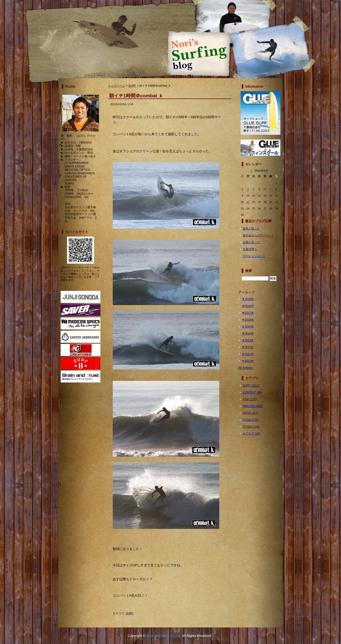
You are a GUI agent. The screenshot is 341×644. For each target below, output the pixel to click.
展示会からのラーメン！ (258, 235)
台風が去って (251, 242)
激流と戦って (251, 229)
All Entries (246, 368)
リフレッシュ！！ (254, 256)
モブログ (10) (251, 434)
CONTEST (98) (252, 392)
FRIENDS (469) (253, 406)
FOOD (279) (251, 420)
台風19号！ (250, 249)
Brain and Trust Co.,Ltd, (164, 636)
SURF (132, 86)
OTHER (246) (251, 427)
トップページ (117, 86)
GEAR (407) (250, 413)
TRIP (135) (250, 399)
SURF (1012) (251, 386)
